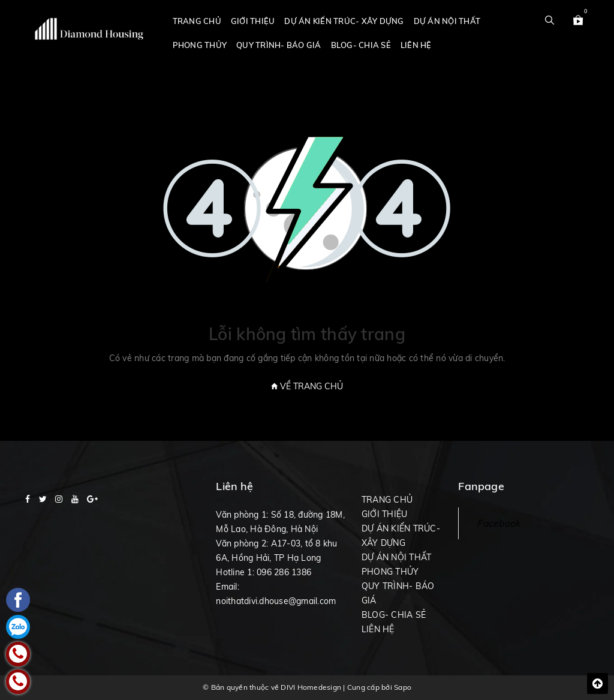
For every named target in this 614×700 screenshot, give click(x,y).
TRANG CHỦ (197, 21)
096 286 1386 (284, 572)
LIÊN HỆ (416, 45)
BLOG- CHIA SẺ (361, 45)
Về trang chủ (307, 386)
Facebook (498, 523)
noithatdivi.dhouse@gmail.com (276, 601)
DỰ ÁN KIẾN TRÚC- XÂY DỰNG (344, 21)
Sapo (403, 687)
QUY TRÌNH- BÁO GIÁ (279, 45)
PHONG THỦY (200, 45)
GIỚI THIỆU (253, 21)
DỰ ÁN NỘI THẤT (447, 21)
